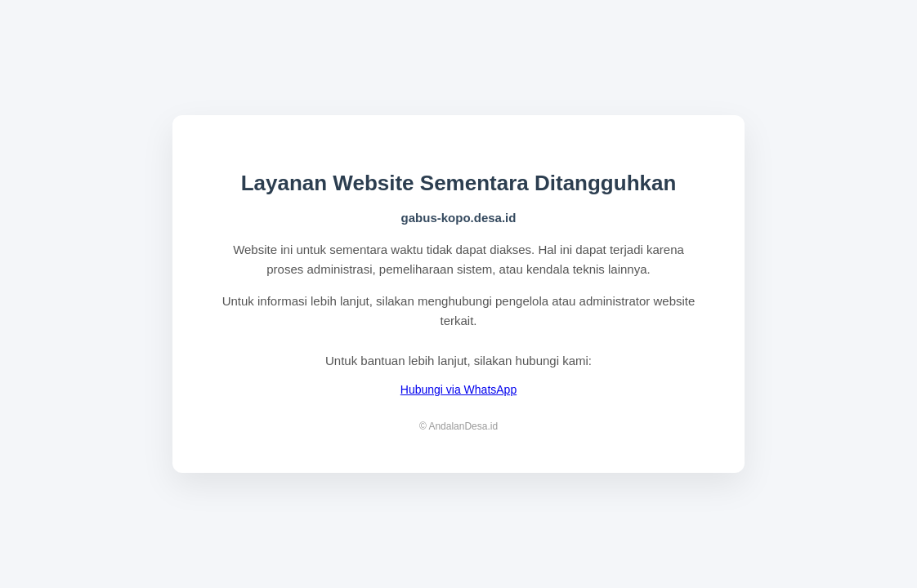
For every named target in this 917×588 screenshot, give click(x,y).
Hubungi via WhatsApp (458, 390)
